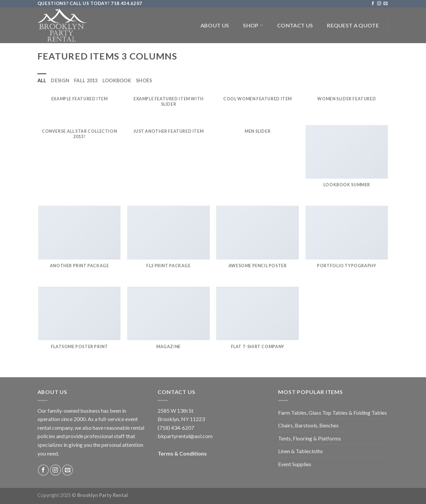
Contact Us (295, 25)
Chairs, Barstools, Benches (308, 425)
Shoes (144, 80)
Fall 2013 (86, 80)
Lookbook (117, 80)
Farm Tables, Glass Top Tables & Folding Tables (332, 413)
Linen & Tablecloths (301, 451)
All (42, 80)
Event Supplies (295, 464)
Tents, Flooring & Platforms (310, 438)
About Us (215, 25)
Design (60, 80)
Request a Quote (353, 25)
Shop (253, 25)
